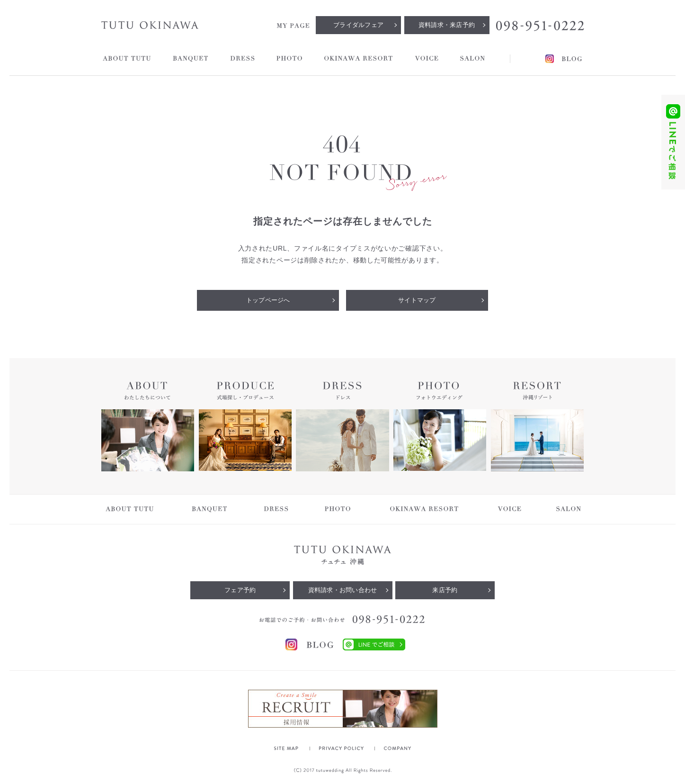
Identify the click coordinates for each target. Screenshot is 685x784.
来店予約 (445, 590)
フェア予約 (240, 590)
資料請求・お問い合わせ (343, 590)
